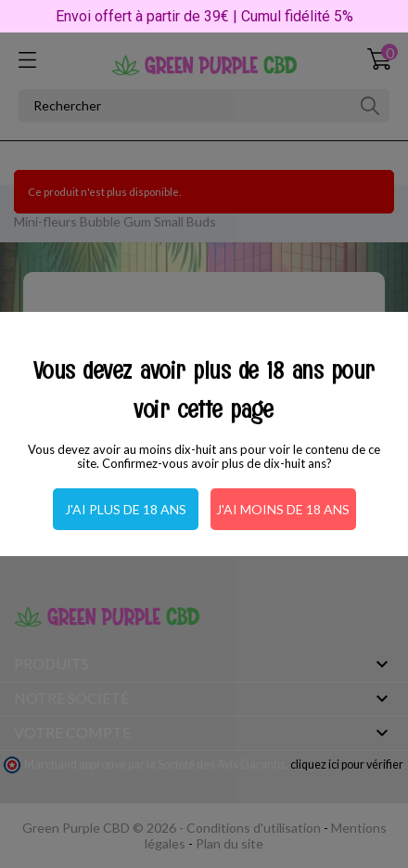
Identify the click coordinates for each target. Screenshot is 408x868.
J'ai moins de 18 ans (283, 509)
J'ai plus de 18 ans (126, 509)
